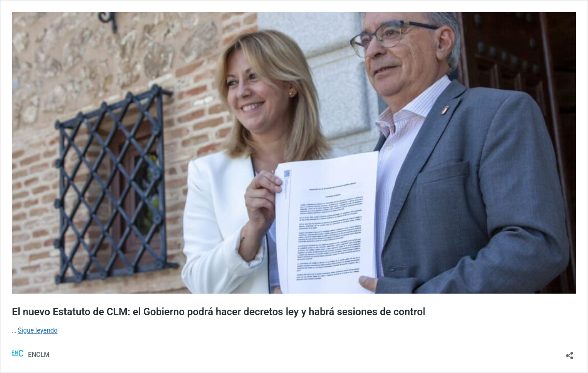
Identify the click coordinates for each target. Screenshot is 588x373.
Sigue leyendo (38, 330)
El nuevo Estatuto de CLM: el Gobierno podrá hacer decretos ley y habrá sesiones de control (219, 312)
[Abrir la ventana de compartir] (570, 353)
